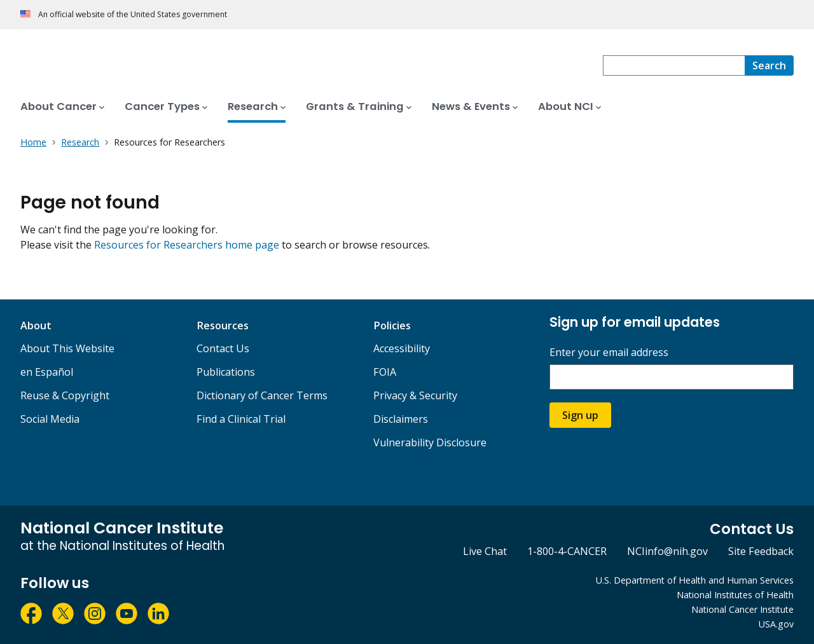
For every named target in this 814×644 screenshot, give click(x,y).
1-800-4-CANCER (567, 551)
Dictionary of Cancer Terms (262, 395)
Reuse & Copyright (65, 395)
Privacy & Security (415, 395)
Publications (226, 372)
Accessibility (402, 348)
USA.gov (776, 624)
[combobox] (674, 65)
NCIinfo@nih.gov (667, 551)
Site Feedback (761, 551)
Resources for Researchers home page (187, 245)
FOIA (385, 372)
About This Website (67, 348)
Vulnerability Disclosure (430, 442)
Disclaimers (401, 419)
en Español (47, 372)
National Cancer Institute (742, 609)
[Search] (769, 65)
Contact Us (223, 348)
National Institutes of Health (735, 595)
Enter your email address (609, 353)
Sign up (580, 415)
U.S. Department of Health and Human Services (695, 580)
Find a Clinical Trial (241, 419)
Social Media (50, 419)
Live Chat (485, 551)
